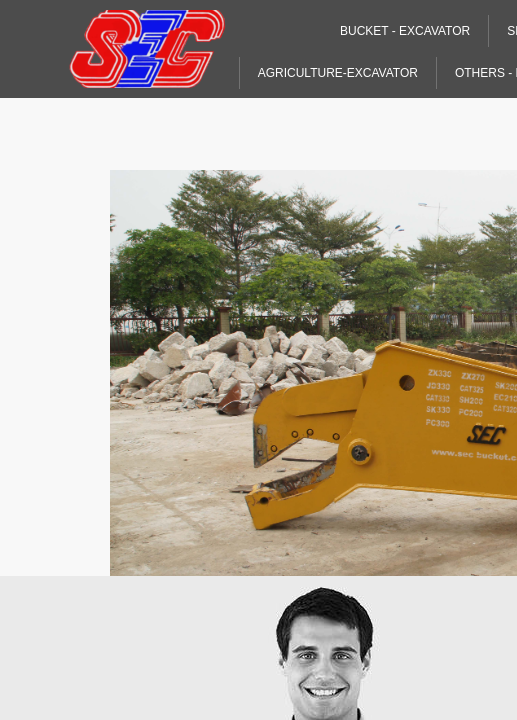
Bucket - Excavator (405, 31)
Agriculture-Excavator (338, 73)
